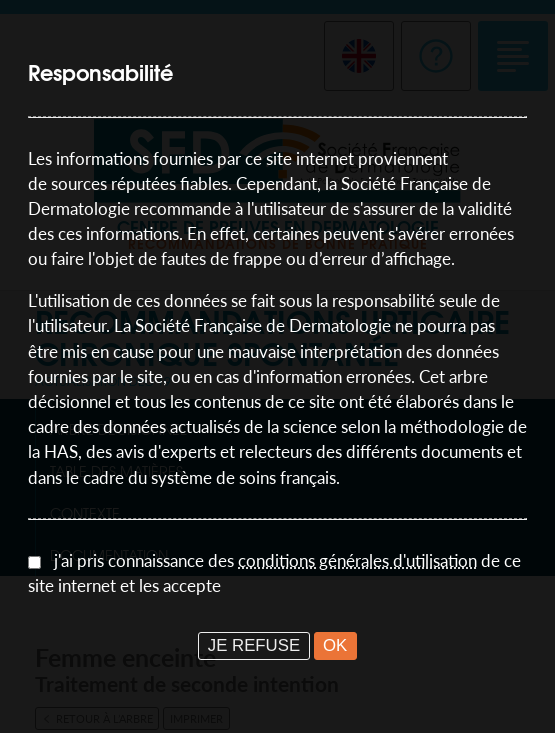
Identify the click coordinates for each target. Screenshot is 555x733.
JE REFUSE (254, 645)
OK (335, 645)
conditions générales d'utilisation (357, 560)
